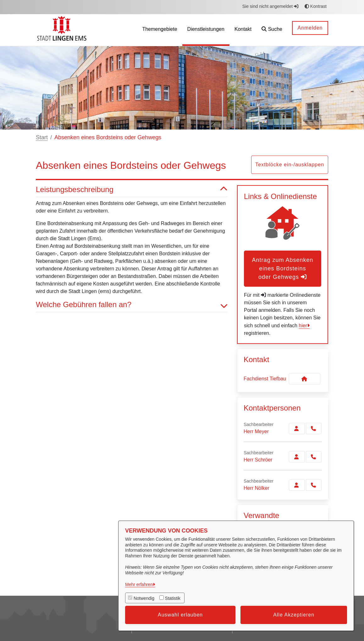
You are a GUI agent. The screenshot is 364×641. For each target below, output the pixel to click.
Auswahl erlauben (180, 615)
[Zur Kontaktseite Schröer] (297, 457)
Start (42, 137)
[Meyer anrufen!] (314, 428)
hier (303, 326)
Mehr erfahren (139, 584)
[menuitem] (160, 30)
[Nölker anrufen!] (314, 485)
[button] (272, 30)
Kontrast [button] (316, 6)
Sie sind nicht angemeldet (270, 6)
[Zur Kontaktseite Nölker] (297, 485)
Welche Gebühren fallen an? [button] (132, 305)
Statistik (173, 598)
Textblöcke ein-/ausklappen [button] (290, 165)
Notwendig (144, 598)
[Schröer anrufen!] (314, 457)
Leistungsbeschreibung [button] (132, 190)
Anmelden (310, 28)
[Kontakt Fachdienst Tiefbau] (305, 379)
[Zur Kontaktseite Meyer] (297, 428)
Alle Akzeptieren (294, 615)
